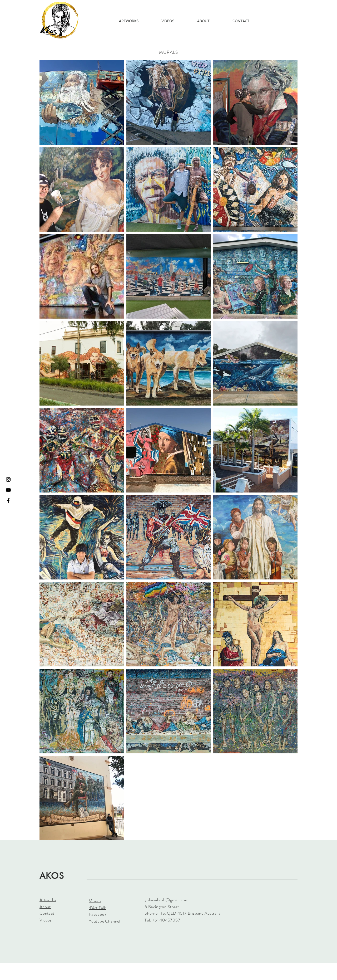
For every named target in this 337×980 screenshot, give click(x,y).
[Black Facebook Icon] (8, 501)
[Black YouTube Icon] (8, 490)
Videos (46, 920)
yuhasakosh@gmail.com (167, 900)
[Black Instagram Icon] (8, 479)
